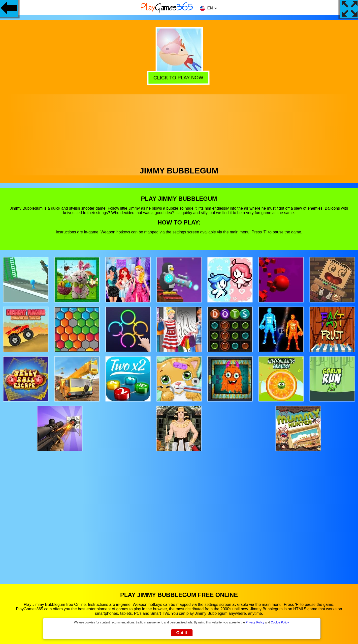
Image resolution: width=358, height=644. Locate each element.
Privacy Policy (255, 622)
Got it (182, 633)
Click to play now (179, 77)
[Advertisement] (179, 129)
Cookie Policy (280, 622)
